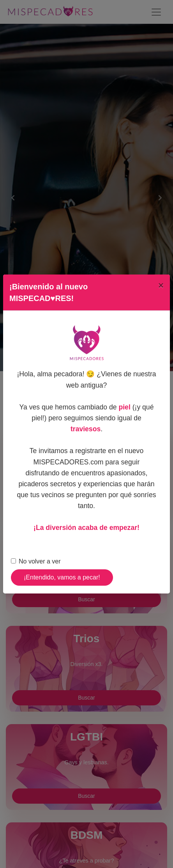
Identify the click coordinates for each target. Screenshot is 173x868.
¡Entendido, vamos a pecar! (62, 577)
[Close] (161, 285)
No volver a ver (40, 561)
